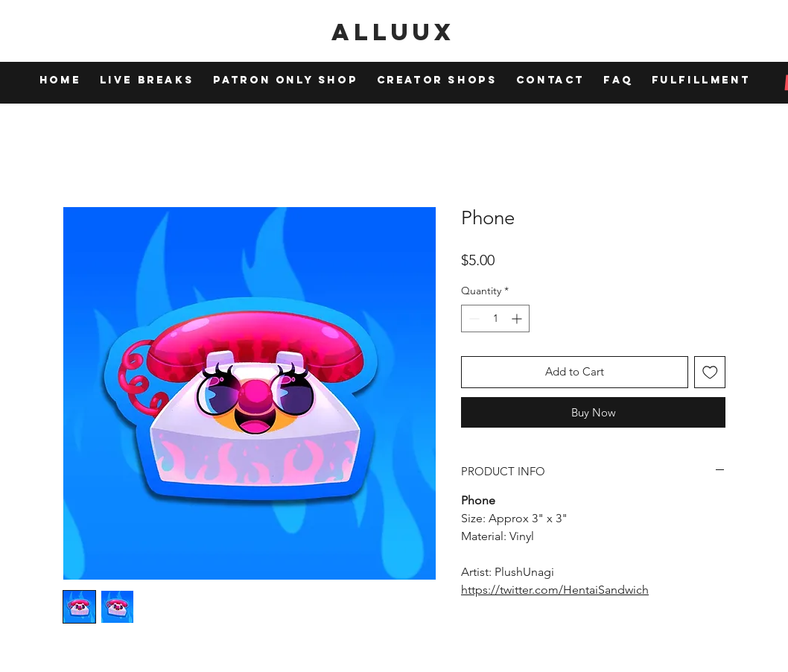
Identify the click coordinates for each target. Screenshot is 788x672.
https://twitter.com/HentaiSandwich (555, 590)
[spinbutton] (495, 318)
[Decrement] (473, 318)
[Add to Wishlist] (710, 372)
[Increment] (518, 318)
